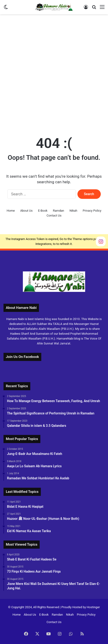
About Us (26, 211)
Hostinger (93, 607)
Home (11, 211)
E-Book (43, 211)
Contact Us (54, 215)
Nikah (73, 211)
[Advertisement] (54, 73)
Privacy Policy (92, 211)
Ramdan (59, 211)
